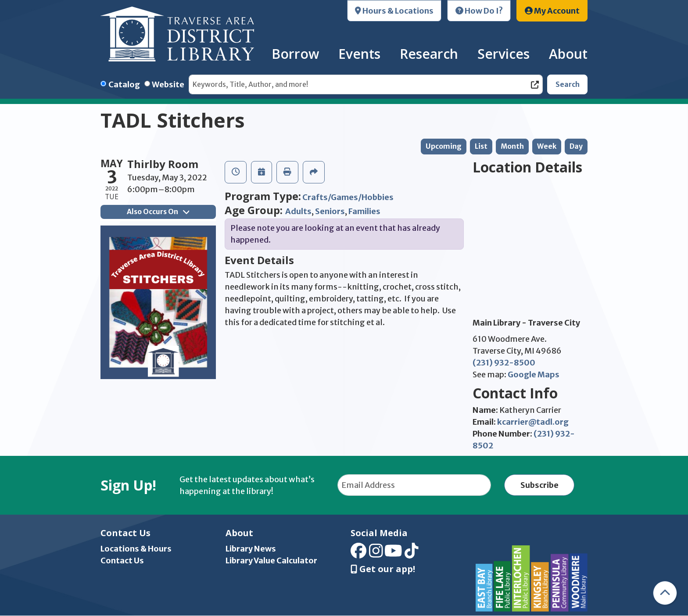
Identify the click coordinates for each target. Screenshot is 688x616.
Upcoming (444, 146)
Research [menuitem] (429, 54)
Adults (298, 211)
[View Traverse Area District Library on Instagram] (376, 553)
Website (168, 84)
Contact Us (122, 560)
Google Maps (534, 374)
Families (364, 211)
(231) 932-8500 (504, 363)
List (481, 146)
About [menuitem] (568, 54)
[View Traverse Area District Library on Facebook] (358, 553)
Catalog (124, 84)
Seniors (330, 211)
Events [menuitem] (359, 54)
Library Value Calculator (271, 560)
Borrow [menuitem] (295, 54)
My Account (552, 11)
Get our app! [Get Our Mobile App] (383, 569)
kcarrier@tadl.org (533, 422)
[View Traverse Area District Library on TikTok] (412, 553)
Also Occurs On (158, 212)
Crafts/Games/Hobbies (348, 197)
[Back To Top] (665, 593)
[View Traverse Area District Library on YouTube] (393, 553)
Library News (251, 549)
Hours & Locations (394, 11)
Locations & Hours (136, 549)
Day (576, 146)
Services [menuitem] (503, 54)
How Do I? (479, 11)
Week (547, 146)
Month (512, 146)
